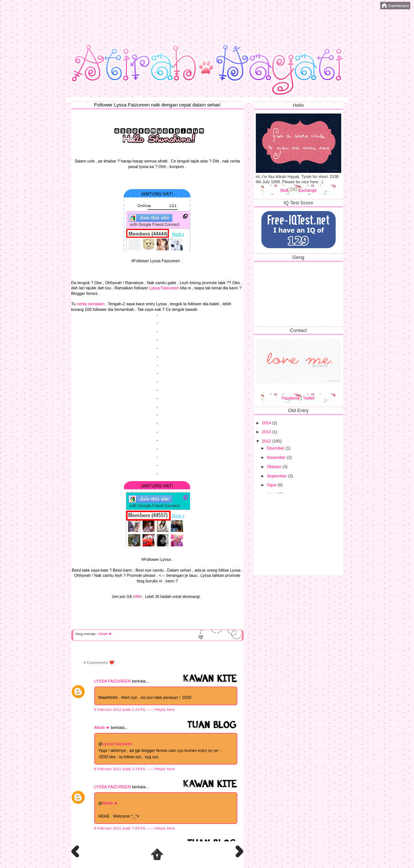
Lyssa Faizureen (164, 288)
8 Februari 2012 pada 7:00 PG (121, 828)
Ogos (272, 485)
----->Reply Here (161, 710)
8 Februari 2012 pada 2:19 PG (121, 769)
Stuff (289, 190)
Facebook (291, 398)
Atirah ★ (105, 634)
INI (137, 597)
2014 (267, 423)
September (278, 476)
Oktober (275, 467)
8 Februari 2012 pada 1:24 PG (121, 710)
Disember (276, 448)
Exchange (308, 190)
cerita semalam (91, 304)
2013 (267, 432)
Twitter (309, 398)
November (277, 457)
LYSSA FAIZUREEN (113, 681)
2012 (267, 441)
